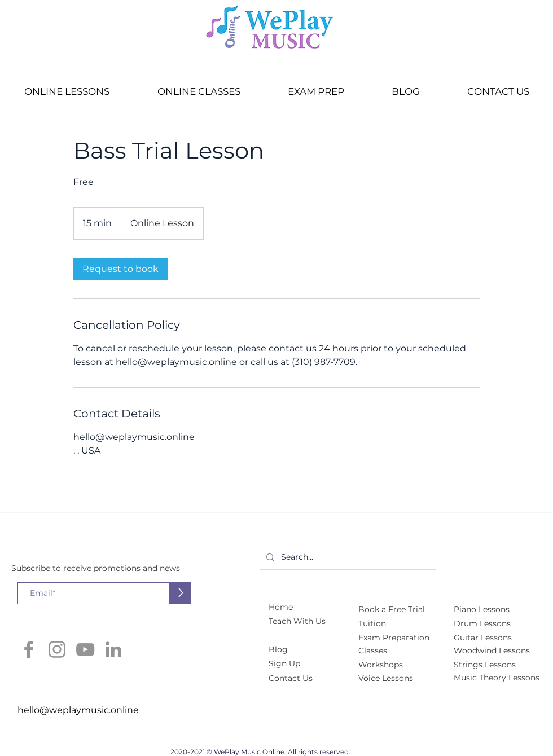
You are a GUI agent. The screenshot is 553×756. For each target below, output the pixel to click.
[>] (180, 593)
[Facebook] (29, 649)
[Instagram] (57, 649)
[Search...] (346, 557)
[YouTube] (85, 649)
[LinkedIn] (113, 649)
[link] (120, 269)
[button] (67, 92)
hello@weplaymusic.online (78, 710)
